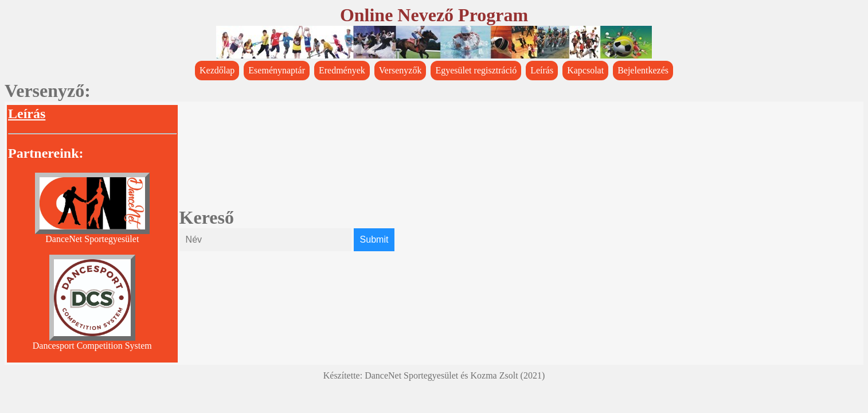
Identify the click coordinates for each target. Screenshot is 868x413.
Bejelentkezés (643, 70)
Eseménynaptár (277, 70)
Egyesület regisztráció (476, 70)
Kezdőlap (217, 70)
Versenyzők (400, 70)
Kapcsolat (585, 70)
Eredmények (342, 70)
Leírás (542, 70)
